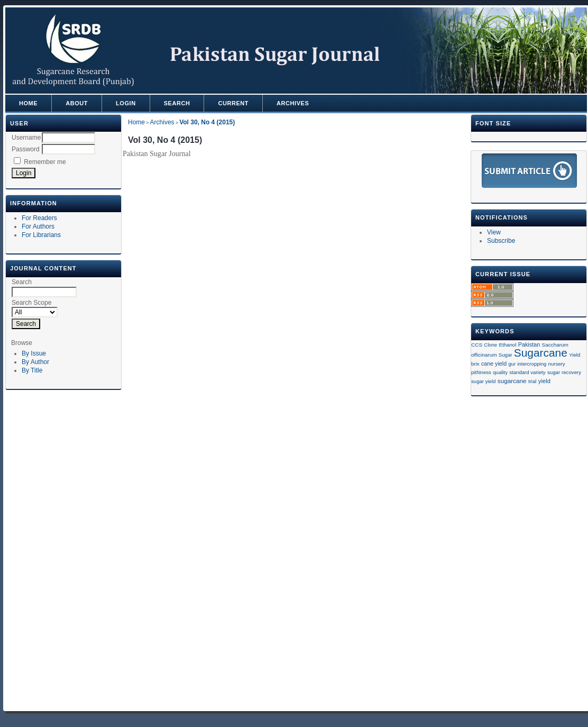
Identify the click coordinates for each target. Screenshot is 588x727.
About (77, 103)
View (494, 232)
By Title (32, 370)
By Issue (34, 353)
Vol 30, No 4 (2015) (207, 122)
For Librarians (41, 235)
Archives (293, 103)
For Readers (39, 218)
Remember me (45, 162)
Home (28, 103)
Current (233, 103)
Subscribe (501, 241)
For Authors (38, 226)
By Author (35, 362)
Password (26, 149)
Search (177, 103)
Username (26, 138)
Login (126, 103)
